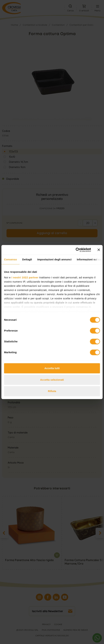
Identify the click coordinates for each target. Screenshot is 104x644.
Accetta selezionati (52, 380)
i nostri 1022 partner (25, 277)
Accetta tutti (52, 368)
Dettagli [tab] (27, 259)
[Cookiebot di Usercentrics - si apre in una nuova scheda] (76, 250)
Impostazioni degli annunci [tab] (54, 259)
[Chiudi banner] (99, 250)
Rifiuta (52, 391)
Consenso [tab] (10, 259)
